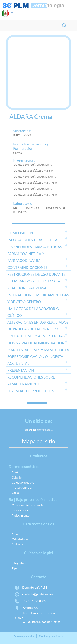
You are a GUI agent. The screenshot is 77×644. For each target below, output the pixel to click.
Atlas (15, 534)
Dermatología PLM (31, 587)
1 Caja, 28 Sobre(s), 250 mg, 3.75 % (35, 194)
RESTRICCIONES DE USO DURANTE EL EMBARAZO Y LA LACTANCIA (36, 278)
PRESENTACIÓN (21, 370)
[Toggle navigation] (8, 25)
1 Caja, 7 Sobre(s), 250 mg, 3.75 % (35, 176)
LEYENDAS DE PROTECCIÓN (31, 391)
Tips (14, 568)
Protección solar (22, 487)
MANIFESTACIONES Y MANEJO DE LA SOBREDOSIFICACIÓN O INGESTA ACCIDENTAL (38, 357)
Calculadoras (20, 539)
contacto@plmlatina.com (34, 594)
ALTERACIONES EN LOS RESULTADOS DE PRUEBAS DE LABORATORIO (38, 326)
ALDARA (21, 117)
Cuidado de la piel (23, 482)
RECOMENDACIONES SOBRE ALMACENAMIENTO (31, 381)
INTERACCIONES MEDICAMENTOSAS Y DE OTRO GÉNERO (38, 298)
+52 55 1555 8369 (30, 601)
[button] (7, 13)
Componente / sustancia (27, 505)
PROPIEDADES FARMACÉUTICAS (35, 247)
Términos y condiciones (51, 636)
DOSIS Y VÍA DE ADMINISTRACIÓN (36, 343)
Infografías (19, 563)
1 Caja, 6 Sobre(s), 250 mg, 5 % (33, 188)
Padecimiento (21, 515)
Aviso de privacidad (24, 636)
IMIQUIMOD (22, 135)
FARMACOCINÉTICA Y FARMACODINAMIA (26, 257)
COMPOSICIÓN (20, 233)
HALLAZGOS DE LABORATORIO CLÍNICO (33, 312)
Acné (15, 472)
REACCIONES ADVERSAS (28, 288)
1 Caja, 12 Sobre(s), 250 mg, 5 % (33, 170)
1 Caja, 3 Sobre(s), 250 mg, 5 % (33, 164)
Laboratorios (20, 510)
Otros (16, 492)
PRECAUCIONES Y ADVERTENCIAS (36, 336)
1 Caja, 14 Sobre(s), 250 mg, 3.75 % (35, 182)
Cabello (17, 477)
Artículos (18, 544)
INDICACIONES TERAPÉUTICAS (33, 240)
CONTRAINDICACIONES (27, 267)
